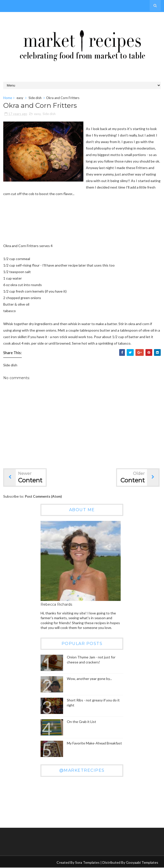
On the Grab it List (81, 722)
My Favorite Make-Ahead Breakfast (94, 743)
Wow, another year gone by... (89, 679)
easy (20, 98)
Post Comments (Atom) (43, 497)
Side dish (35, 98)
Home (8, 98)
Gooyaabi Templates (142, 863)
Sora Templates (87, 863)
